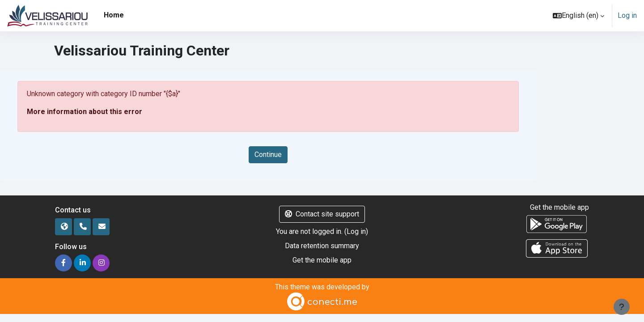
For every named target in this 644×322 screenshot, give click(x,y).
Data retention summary (322, 246)
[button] (578, 16)
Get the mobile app (322, 260)
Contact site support (322, 214)
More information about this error (85, 112)
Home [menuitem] (114, 15)
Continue (268, 155)
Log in (627, 15)
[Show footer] (622, 307)
